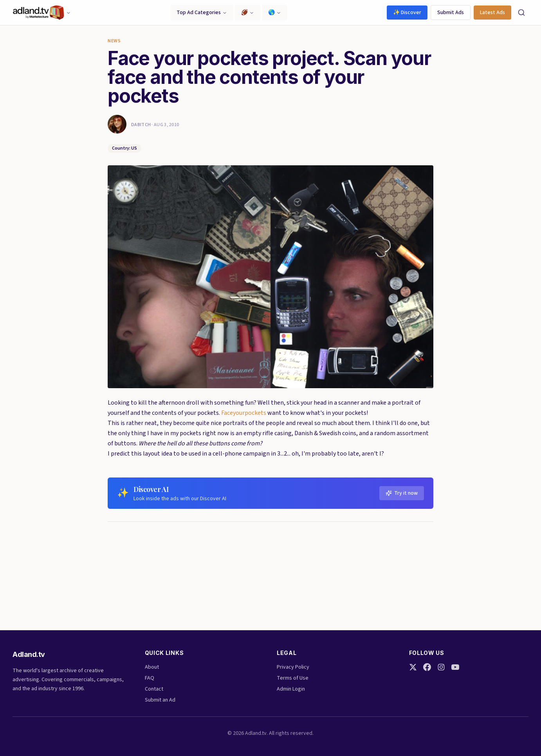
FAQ (150, 678)
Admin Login (291, 689)
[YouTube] (455, 667)
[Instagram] (441, 667)
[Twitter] (413, 667)
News (114, 41)
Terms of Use (293, 678)
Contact (154, 689)
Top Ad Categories (202, 13)
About (152, 667)
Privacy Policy (293, 667)
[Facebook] (427, 667)
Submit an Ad (160, 700)
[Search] (521, 13)
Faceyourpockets (244, 413)
